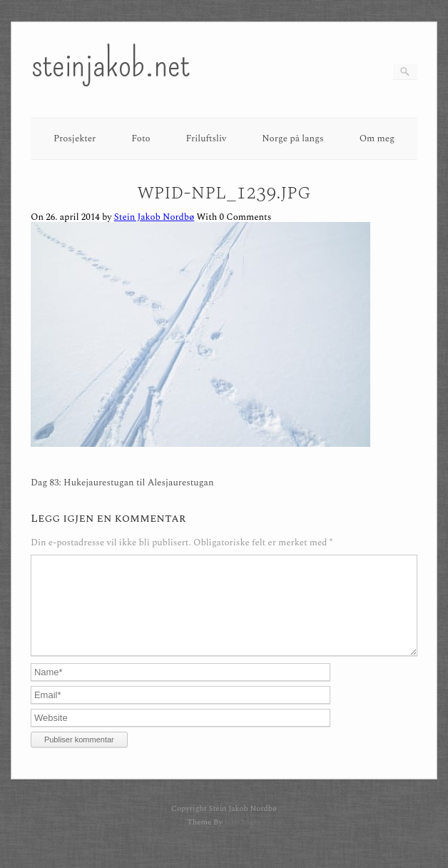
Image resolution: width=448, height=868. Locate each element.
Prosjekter (75, 138)
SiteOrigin (242, 839)
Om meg (377, 138)
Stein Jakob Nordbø (154, 217)
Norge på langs (292, 138)
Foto (141, 138)
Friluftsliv (207, 138)
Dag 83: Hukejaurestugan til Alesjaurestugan (122, 483)
